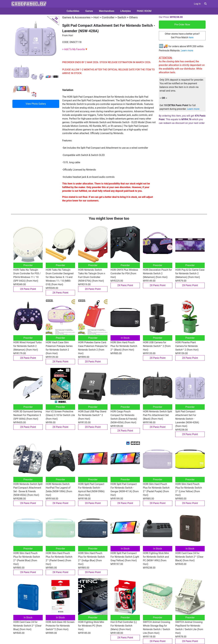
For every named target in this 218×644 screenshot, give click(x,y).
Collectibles (73, 11)
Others (133, 17)
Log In (197, 4)
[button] (205, 4)
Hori (96, 17)
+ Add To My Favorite (75, 49)
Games (89, 11)
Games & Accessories (76, 17)
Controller (108, 17)
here (191, 37)
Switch (122, 17)
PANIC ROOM (144, 11)
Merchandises (107, 11)
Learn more (187, 50)
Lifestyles (126, 11)
